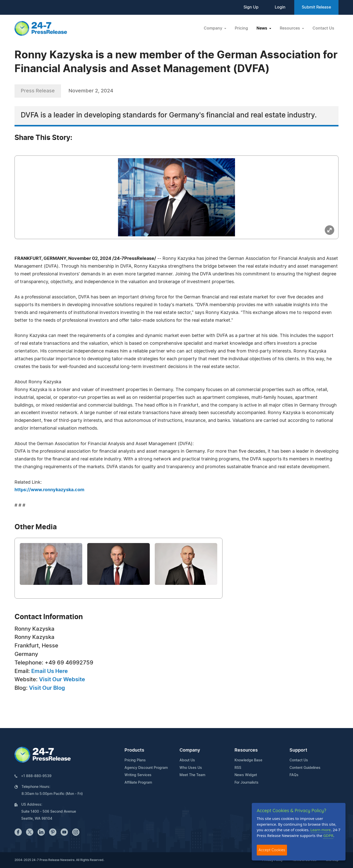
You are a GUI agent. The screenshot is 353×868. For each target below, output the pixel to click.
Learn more (321, 830)
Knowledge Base (248, 760)
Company (190, 750)
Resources (246, 750)
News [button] (262, 28)
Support (298, 750)
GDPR (328, 835)
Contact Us (323, 28)
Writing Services (138, 775)
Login (280, 7)
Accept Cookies (272, 850)
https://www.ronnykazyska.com (49, 490)
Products (134, 750)
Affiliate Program (138, 783)
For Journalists (246, 783)
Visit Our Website (62, 679)
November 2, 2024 (91, 91)
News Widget (246, 775)
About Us (187, 760)
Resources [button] (290, 28)
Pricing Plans (135, 760)
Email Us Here (49, 671)
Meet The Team (192, 775)
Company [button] (213, 28)
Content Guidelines (305, 768)
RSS (238, 768)
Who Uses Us (191, 768)
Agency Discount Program (146, 768)
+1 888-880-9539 (36, 776)
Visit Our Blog (47, 688)
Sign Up (251, 7)
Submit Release (316, 7)
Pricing (241, 28)
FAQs (294, 775)
